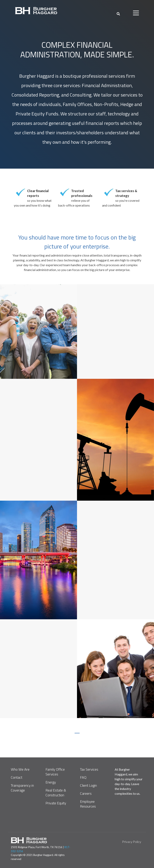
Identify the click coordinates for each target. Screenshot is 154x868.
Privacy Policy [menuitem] (132, 842)
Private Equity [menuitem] (56, 803)
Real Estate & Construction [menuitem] (56, 793)
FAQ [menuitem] (83, 777)
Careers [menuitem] (86, 794)
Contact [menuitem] (17, 777)
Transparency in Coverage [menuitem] (23, 788)
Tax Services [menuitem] (89, 769)
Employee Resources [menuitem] (88, 804)
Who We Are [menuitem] (20, 769)
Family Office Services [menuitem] (56, 772)
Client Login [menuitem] (88, 785)
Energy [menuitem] (51, 782)
